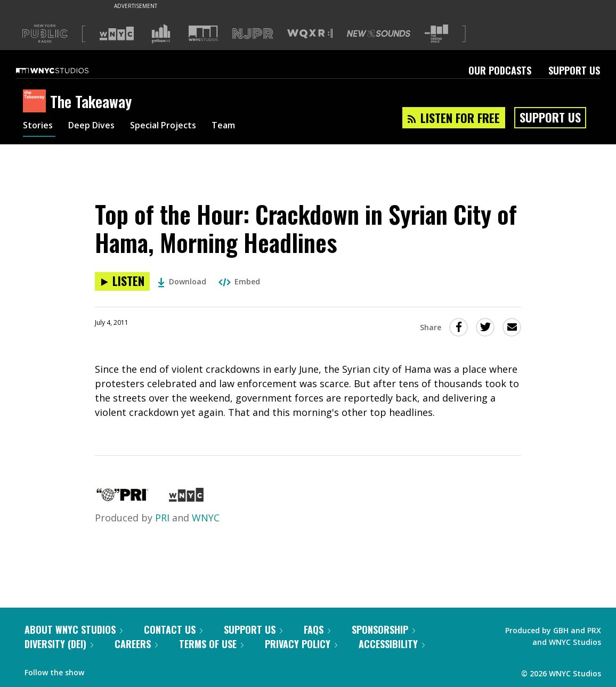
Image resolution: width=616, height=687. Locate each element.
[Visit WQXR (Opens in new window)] (310, 34)
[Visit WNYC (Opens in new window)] (117, 34)
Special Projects (176, 127)
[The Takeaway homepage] (37, 102)
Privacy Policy (301, 644)
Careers (136, 644)
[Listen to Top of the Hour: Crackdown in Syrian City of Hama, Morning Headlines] (122, 281)
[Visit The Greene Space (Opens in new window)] (436, 34)
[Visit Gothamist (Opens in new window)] (161, 34)
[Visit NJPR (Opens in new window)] (253, 34)
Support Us (574, 70)
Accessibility (392, 644)
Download (182, 281)
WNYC (206, 518)
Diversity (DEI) (59, 644)
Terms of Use (211, 644)
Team (242, 127)
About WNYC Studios (74, 629)
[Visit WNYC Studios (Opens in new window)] (203, 33)
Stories (39, 127)
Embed (239, 281)
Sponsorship (383, 629)
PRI (162, 518)
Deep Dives (97, 127)
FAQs (317, 629)
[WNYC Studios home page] (66, 70)
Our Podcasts (500, 70)
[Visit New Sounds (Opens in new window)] (379, 34)
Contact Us (173, 629)
